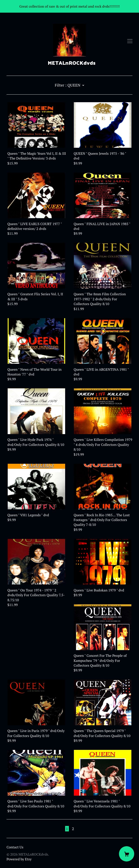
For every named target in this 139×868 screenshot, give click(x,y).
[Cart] (127, 854)
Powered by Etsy (19, 859)
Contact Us (15, 847)
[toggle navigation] (130, 41)
